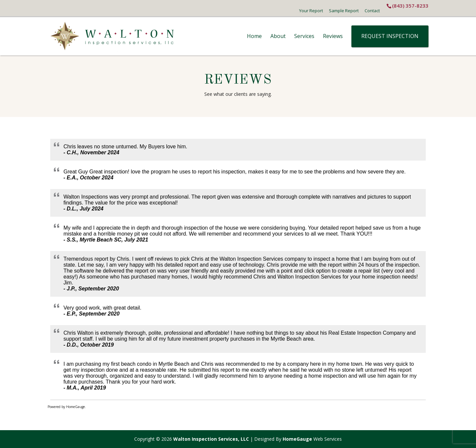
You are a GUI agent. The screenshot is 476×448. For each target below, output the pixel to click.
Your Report (311, 11)
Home (254, 36)
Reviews (333, 36)
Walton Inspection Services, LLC (211, 439)
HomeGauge (297, 439)
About (278, 36)
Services (304, 36)
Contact (372, 11)
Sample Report (344, 11)
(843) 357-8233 (410, 6)
